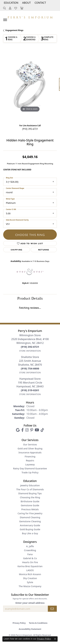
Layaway (30, 464)
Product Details (30, 299)
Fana (30, 554)
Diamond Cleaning (30, 517)
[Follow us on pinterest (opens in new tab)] (32, 430)
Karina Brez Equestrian (30, 566)
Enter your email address (30, 603)
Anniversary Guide (30, 525)
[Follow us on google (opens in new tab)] (18, 430)
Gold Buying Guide (30, 529)
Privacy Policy (19, 623)
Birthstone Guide (30, 501)
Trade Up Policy (30, 472)
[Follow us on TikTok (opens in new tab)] (42, 430)
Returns (44, 250)
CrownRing (30, 550)
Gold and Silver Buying (30, 448)
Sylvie (30, 582)
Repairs (30, 460)
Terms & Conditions (38, 623)
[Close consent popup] (55, 639)
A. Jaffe (30, 546)
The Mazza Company (30, 586)
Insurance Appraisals (30, 452)
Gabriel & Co (30, 558)
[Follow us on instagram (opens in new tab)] (27, 430)
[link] (40, 3)
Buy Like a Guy (30, 533)
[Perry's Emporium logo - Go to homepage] (30, 17)
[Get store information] (30, 351)
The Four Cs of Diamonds (30, 489)
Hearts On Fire (30, 562)
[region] (30, 86)
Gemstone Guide (30, 505)
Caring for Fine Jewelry (30, 513)
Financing (30, 456)
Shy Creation (30, 578)
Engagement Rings (14, 30)
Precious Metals (30, 509)
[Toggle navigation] (5, 20)
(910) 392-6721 (30, 129)
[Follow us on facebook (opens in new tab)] (22, 430)
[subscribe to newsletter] (52, 609)
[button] (11, 3)
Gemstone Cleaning (30, 521)
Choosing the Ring (30, 497)
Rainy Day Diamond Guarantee (30, 468)
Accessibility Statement (30, 629)
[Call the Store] (30, 347)
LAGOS (30, 570)
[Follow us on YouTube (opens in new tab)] (37, 430)
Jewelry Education (30, 485)
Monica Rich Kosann (30, 574)
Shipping (17, 250)
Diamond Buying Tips (30, 493)
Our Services (30, 444)
